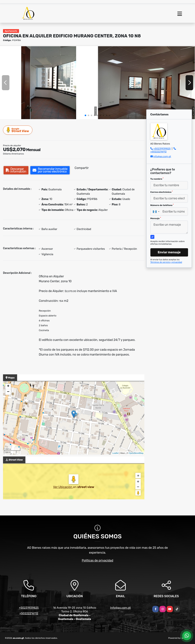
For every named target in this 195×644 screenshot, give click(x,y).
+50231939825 (162, 149)
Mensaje (156, 218)
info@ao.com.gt (162, 156)
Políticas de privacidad (98, 560)
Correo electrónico (162, 192)
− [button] (8, 392)
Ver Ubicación (63, 487)
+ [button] (8, 386)
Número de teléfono (162, 205)
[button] (85, 115)
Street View (18, 130)
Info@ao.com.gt (120, 608)
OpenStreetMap (136, 453)
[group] (49, 83)
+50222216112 (158, 152)
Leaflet (115, 453)
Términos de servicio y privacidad (166, 262)
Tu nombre (157, 179)
